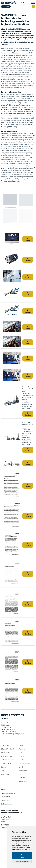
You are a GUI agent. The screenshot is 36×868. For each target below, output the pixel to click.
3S (20, 774)
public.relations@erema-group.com (15, 734)
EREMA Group (23, 782)
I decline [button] (22, 858)
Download (28, 240)
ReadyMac (22, 749)
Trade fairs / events (6, 756)
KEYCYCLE (22, 760)
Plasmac (22, 756)
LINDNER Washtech (25, 763)
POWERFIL (22, 778)
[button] (23, 3)
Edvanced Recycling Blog (8, 749)
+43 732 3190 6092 (11, 732)
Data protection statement (8, 793)
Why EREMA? (5, 774)
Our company (5, 745)
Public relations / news (7, 760)
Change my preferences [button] (22, 861)
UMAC (21, 767)
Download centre (6, 763)
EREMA (21, 745)
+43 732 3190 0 (7, 825)
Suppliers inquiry (6, 800)
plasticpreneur (23, 771)
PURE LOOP (23, 753)
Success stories (5, 753)
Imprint (3, 790)
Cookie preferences (6, 804)
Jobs (3, 771)
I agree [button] (22, 854)
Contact (3, 767)
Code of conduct (6, 797)
